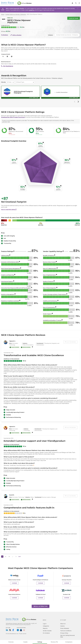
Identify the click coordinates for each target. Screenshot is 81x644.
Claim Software (74, 18)
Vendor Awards (47, 631)
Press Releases (65, 628)
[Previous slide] (75, 102)
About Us (63, 624)
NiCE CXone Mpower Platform (35, 14)
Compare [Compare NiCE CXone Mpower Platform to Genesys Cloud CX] (67, 583)
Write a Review (16, 35)
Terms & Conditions (66, 631)
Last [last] (19, 557)
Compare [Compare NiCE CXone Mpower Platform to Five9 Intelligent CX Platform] (40, 583)
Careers (62, 626)
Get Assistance (7, 66)
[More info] (43, 142)
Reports (45, 628)
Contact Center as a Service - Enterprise (16, 14)
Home (3, 14)
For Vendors (46, 633)
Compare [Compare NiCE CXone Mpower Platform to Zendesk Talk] (67, 598)
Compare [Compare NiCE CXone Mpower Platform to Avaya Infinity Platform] (14, 598)
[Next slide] (78, 102)
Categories (46, 626)
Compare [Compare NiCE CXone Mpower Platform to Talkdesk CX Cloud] (40, 598)
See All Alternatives (41, 606)
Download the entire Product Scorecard (13, 117)
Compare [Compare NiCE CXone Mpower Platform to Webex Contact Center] (14, 583)
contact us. (32, 10)
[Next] (16, 557)
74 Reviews (5, 35)
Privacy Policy (64, 633)
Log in (45, 624)
